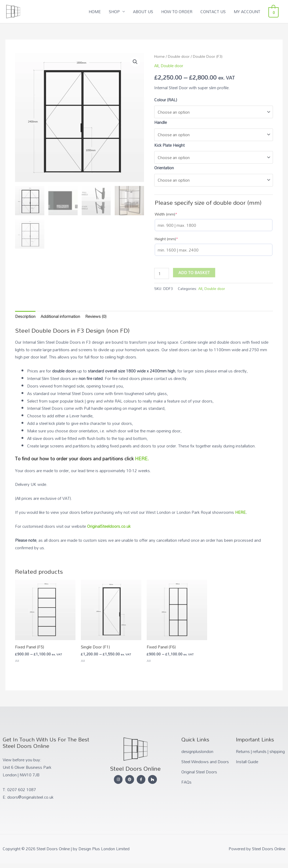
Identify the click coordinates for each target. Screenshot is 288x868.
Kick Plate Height (169, 145)
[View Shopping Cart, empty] (275, 12)
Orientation (164, 168)
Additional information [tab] (60, 316)
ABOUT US (146, 12)
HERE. (142, 458)
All (156, 66)
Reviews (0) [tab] (96, 316)
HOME (98, 12)
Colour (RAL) (166, 100)
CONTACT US (216, 12)
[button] (135, 62)
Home (159, 56)
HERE (240, 512)
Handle (161, 122)
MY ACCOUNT (250, 12)
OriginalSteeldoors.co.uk (109, 526)
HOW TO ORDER (180, 12)
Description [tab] (25, 316)
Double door (179, 56)
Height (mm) (166, 239)
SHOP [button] (117, 12)
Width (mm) (166, 214)
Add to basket (194, 272)
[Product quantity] (161, 273)
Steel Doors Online (48, 9)
